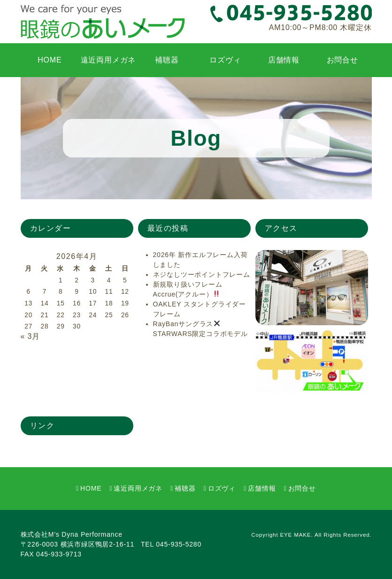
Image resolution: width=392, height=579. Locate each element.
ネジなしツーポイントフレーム (202, 274)
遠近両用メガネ (108, 60)
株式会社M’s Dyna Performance (72, 534)
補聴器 (167, 60)
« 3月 (30, 336)
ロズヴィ (225, 60)
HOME (50, 60)
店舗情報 (284, 60)
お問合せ (342, 60)
